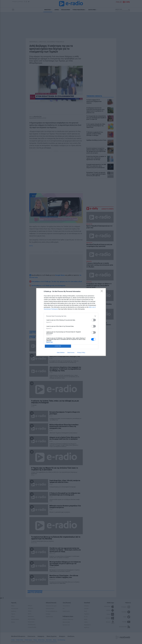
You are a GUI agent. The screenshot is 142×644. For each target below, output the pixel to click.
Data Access (71, 353)
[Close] (102, 292)
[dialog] (71, 322)
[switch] (93, 320)
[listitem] (71, 316)
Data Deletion (61, 353)
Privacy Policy (81, 353)
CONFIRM (58, 346)
